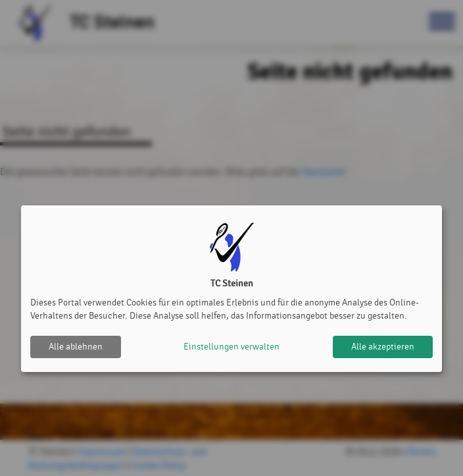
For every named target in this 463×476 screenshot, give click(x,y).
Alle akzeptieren (383, 347)
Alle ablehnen (76, 347)
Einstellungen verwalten (231, 347)
